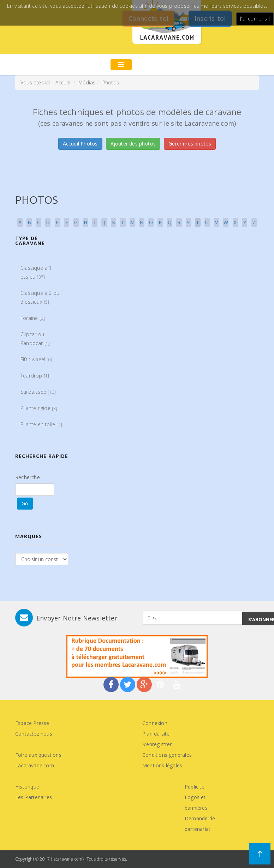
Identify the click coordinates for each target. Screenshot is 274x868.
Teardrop (35, 376)
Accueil (63, 82)
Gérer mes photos (190, 144)
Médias (87, 82)
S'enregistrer (157, 744)
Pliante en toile (41, 424)
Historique (27, 787)
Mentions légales (162, 765)
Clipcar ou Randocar (35, 339)
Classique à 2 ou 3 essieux (40, 297)
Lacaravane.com (35, 765)
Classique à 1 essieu (36, 272)
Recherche (28, 477)
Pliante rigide (39, 408)
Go (25, 503)
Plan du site (156, 734)
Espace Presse (32, 723)
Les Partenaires (34, 797)
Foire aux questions (38, 755)
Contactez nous (34, 734)
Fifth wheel (36, 359)
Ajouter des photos (133, 144)
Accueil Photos (80, 144)
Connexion (155, 723)
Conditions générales (167, 755)
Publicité (195, 787)
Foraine (33, 318)
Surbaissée (38, 392)
